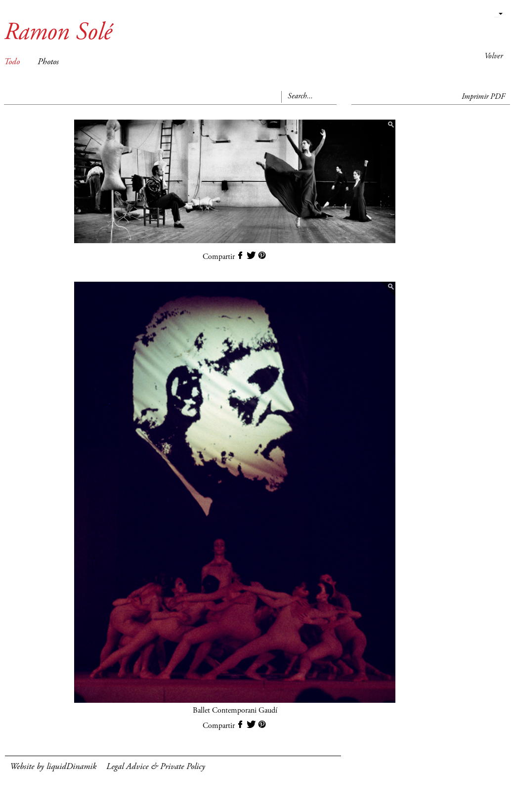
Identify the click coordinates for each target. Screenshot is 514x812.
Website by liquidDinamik (53, 767)
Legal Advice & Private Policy (156, 767)
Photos (48, 62)
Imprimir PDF (483, 97)
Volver (493, 56)
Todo (12, 62)
